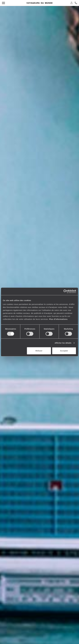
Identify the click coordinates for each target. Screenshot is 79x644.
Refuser (39, 351)
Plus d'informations (58, 319)
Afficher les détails (63, 343)
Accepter (64, 351)
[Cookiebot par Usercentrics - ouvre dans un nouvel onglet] (65, 291)
